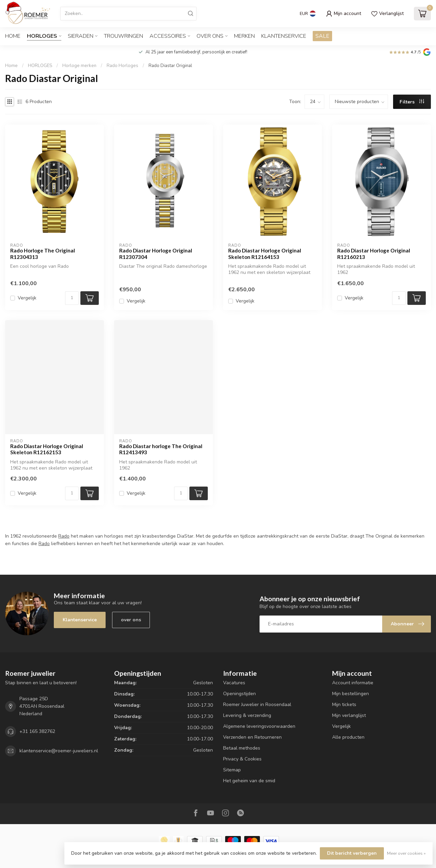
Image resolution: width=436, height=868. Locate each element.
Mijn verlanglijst (349, 715)
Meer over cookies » (406, 853)
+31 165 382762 (37, 731)
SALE (322, 36)
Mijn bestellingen (351, 694)
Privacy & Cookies (242, 759)
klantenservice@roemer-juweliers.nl (59, 751)
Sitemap (232, 770)
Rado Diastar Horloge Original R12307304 (156, 253)
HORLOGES (42, 36)
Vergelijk (27, 298)
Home (13, 36)
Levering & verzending (247, 715)
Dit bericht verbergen (352, 853)
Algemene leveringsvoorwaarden (259, 726)
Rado (64, 536)
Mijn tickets (344, 705)
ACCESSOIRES (168, 36)
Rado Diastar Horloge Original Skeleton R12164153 (265, 253)
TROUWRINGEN (123, 36)
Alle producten (348, 737)
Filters (412, 102)
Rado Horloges (122, 66)
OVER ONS (210, 36)
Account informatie (353, 683)
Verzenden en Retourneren (252, 737)
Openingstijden (239, 694)
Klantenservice (284, 36)
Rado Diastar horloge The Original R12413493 (161, 449)
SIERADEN (81, 36)
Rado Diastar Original (170, 66)
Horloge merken (79, 66)
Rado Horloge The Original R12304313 (43, 253)
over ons (131, 620)
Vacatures (234, 683)
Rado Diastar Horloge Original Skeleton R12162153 (47, 449)
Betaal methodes (242, 748)
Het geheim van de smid (249, 781)
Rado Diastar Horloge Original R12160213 (374, 253)
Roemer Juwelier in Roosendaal (257, 705)
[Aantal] (72, 298)
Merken (244, 36)
